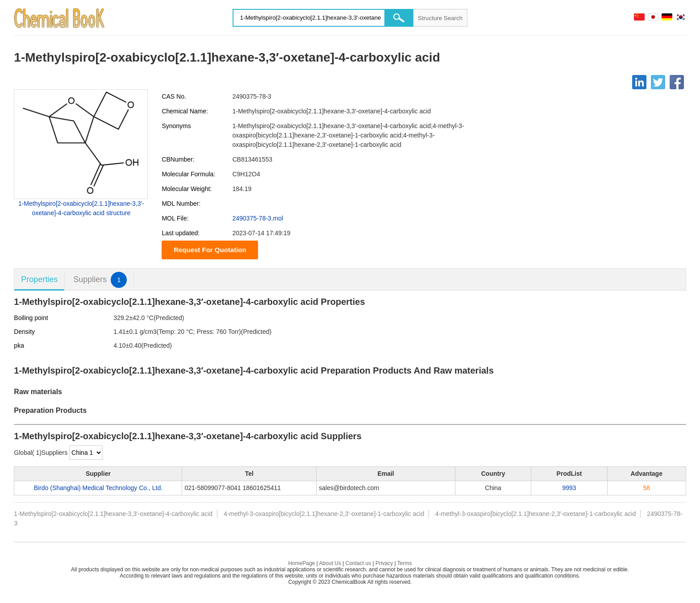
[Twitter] (658, 82)
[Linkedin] (639, 82)
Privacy (384, 563)
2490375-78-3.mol (258, 218)
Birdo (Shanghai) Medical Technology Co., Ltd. (98, 488)
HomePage (301, 563)
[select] (86, 453)
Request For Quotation (210, 250)
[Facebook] (677, 82)
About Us (330, 563)
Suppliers (100, 280)
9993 (569, 488)
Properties (39, 279)
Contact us (358, 563)
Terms (405, 563)
